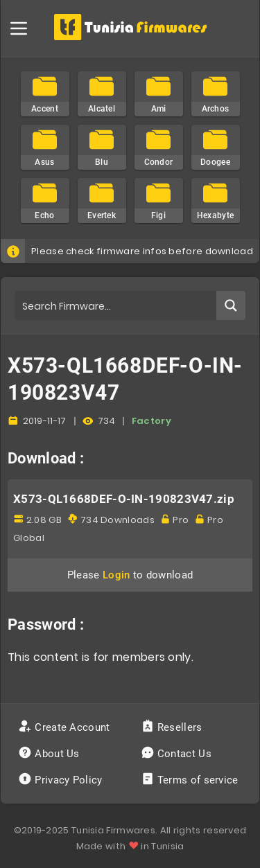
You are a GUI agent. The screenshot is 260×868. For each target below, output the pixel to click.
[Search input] (116, 305)
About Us (50, 754)
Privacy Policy (62, 780)
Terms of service (191, 780)
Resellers (173, 727)
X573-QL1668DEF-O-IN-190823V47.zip (124, 499)
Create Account (66, 727)
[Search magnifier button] (231, 305)
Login (116, 575)
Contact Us (178, 754)
